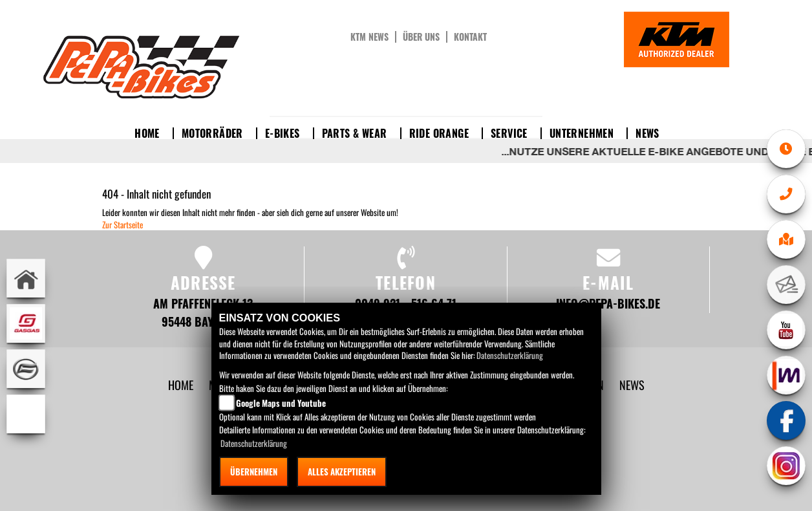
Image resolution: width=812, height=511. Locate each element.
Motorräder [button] (212, 133)
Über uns (421, 37)
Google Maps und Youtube (281, 403)
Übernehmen (254, 472)
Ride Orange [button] (439, 133)
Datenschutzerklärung (510, 355)
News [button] (647, 133)
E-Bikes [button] (283, 133)
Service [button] (509, 133)
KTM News (369, 37)
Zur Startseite (123, 224)
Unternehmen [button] (582, 133)
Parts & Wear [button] (355, 133)
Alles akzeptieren (342, 472)
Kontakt (470, 37)
